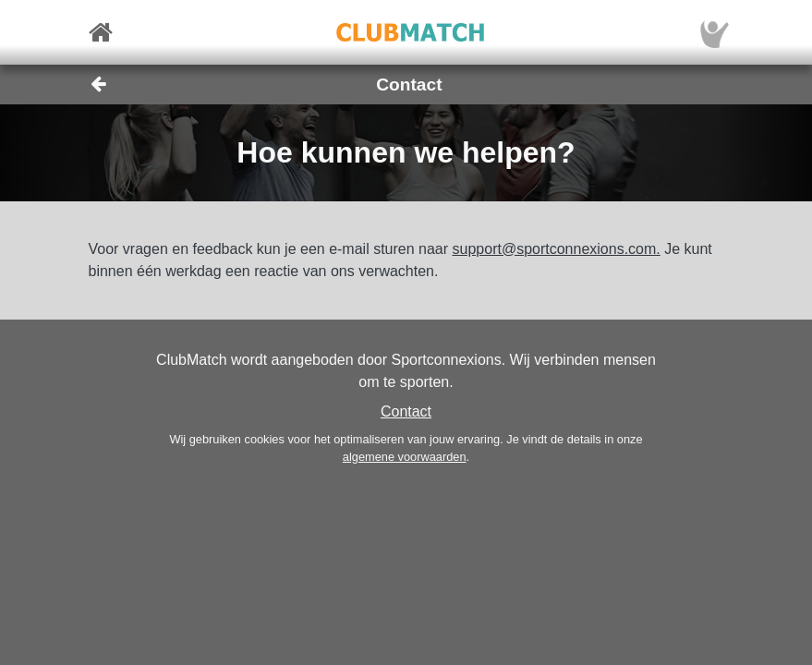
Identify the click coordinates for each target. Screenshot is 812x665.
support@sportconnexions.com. (557, 249)
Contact (406, 411)
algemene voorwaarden (405, 457)
